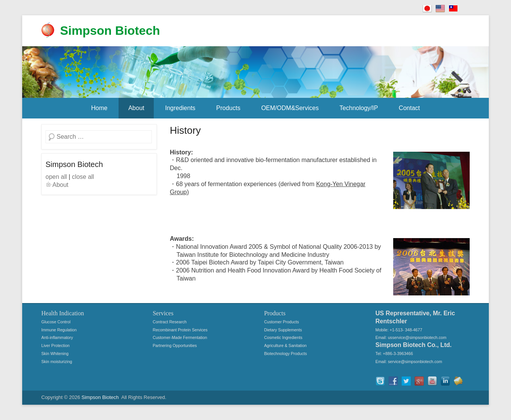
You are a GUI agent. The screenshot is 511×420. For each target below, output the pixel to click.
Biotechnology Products (285, 354)
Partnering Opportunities (175, 345)
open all (56, 177)
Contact (409, 108)
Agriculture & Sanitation (285, 345)
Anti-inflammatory (57, 337)
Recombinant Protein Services (180, 330)
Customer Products (281, 322)
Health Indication (63, 313)
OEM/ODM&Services (290, 108)
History (185, 130)
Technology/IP (359, 108)
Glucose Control (56, 322)
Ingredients (180, 108)
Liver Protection (55, 345)
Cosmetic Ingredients (283, 337)
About (136, 108)
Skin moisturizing (57, 362)
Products (228, 108)
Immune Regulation (59, 330)
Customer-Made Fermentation (180, 337)
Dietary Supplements (283, 330)
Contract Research (170, 322)
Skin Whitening (55, 354)
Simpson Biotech (110, 31)
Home (99, 108)
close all (83, 177)
